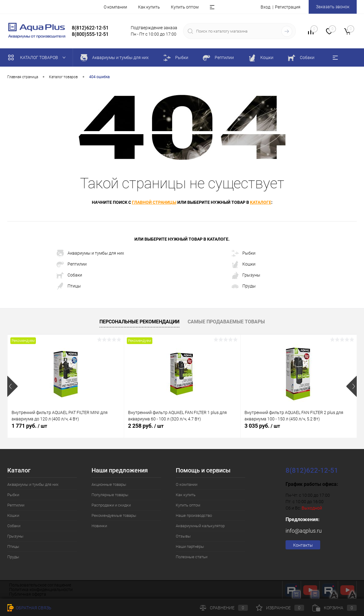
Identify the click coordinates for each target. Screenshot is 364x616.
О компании (115, 7)
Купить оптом (185, 7)
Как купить (149, 7)
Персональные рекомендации (139, 322)
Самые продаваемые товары (226, 322)
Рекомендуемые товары (114, 515)
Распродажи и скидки (111, 505)
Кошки (243, 264)
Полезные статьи (192, 557)
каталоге (261, 202)
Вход (265, 7)
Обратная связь (29, 608)
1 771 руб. (29, 426)
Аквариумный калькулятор (200, 526)
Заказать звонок (333, 7)
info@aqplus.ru (304, 531)
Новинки (99, 526)
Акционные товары (109, 484)
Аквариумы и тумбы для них (90, 253)
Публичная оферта (28, 594)
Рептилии (72, 264)
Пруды (244, 286)
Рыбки (243, 253)
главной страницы (154, 202)
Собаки (69, 275)
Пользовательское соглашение (40, 585)
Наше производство (194, 515)
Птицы (69, 286)
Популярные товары (110, 495)
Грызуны (246, 275)
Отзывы (183, 536)
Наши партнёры (190, 546)
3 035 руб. (262, 426)
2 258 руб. (146, 426)
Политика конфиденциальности (41, 590)
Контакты (303, 545)
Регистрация (288, 7)
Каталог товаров (38, 57)
